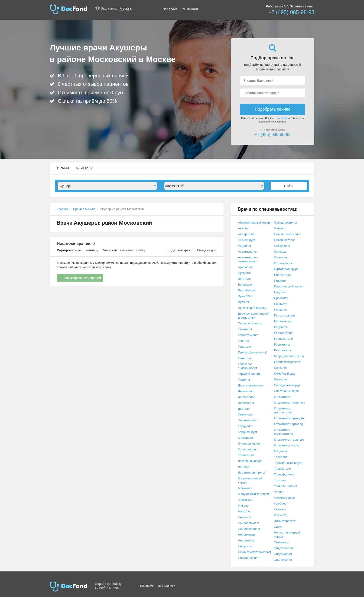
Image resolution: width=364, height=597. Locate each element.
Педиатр (280, 281)
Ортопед (280, 252)
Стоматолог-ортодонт (289, 418)
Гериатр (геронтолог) (253, 352)
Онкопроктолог (285, 240)
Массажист (246, 500)
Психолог (281, 310)
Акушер (243, 228)
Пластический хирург (289, 286)
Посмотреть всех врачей (82, 278)
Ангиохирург (247, 240)
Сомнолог (281, 379)
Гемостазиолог (248, 335)
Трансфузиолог (285, 474)
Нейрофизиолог (249, 529)
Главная (63, 209)
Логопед (244, 467)
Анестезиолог (247, 252)
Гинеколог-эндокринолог (248, 366)
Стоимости (109, 250)
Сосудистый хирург (288, 385)
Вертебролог (247, 290)
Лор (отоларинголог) (252, 473)
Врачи (63, 168)
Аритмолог (245, 267)
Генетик (243, 341)
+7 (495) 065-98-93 (291, 12)
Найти (289, 186)
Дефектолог (246, 397)
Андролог (245, 246)
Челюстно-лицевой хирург (288, 534)
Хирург (279, 527)
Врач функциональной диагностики (254, 316)
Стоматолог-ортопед (289, 424)
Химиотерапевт (285, 521)
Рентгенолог (283, 350)
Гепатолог (245, 347)
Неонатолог (246, 540)
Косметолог (246, 455)
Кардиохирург (248, 432)
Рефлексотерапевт (287, 362)
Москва (125, 8)
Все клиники (189, 9)
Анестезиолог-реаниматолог (248, 259)
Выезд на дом (204, 250)
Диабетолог (246, 403)
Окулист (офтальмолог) (254, 552)
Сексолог (281, 368)
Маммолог (245, 488)
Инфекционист (248, 420)
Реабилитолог (284, 333)
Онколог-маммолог (288, 234)
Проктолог (281, 298)
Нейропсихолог (249, 523)
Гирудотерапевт (249, 374)
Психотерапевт (285, 315)
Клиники (85, 168)
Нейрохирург (247, 535)
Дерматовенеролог (251, 385)
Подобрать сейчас (272, 109)
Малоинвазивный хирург (250, 480)
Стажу (141, 250)
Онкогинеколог (248, 558)
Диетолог (244, 409)
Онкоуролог (282, 246)
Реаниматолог (284, 339)
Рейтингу (92, 250)
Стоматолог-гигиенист (290, 403)
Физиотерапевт (285, 498)
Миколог (244, 506)
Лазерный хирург (250, 461)
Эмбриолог (282, 542)
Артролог (244, 273)
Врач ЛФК (245, 296)
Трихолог (281, 480)
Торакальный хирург (288, 463)
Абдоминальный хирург (254, 223)
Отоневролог (283, 263)
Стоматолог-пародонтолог (284, 432)
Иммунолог (246, 414)
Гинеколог (245, 358)
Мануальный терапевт (254, 494)
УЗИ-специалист (286, 486)
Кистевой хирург (249, 444)
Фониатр (280, 509)
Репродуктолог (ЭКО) (289, 356)
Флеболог (281, 503)
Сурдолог (281, 451)
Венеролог (245, 285)
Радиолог (281, 327)
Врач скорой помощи (253, 308)
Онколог (280, 228)
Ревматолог (282, 345)
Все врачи (170, 9)
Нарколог (244, 511)
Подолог (280, 292)
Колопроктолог (248, 449)
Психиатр (281, 304)
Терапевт (281, 457)
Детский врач (178, 250)
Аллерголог (246, 234)
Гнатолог (244, 380)
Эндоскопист (283, 554)
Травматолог (283, 469)
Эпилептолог (283, 560)
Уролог (279, 492)
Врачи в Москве (84, 209)
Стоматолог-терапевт (289, 440)
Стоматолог (282, 397)
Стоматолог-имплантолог (283, 410)
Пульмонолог (283, 321)
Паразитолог (283, 275)
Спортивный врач (286, 391)
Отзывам (127, 250)
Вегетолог (245, 279)
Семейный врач (285, 374)
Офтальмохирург (286, 269)
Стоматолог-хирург (287, 445)
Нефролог (245, 546)
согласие (282, 118)
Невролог (245, 517)
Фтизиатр (281, 515)
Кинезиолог (246, 438)
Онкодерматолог (286, 223)
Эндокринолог (284, 548)
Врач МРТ (245, 302)
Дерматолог (246, 391)
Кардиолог (245, 426)
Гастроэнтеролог (250, 323)
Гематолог (245, 329)
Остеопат (281, 257)
